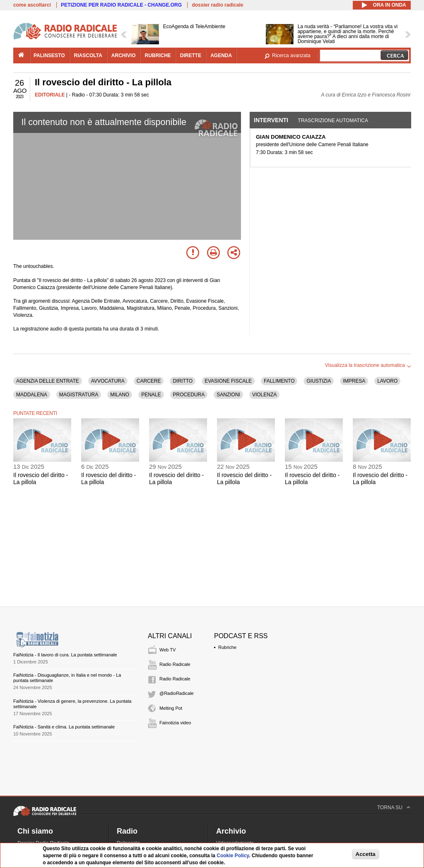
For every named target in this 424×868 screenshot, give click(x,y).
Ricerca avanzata (291, 55)
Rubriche (227, 647)
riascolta (88, 55)
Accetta (366, 854)
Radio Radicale (175, 664)
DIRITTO (183, 381)
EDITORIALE (50, 95)
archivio (124, 55)
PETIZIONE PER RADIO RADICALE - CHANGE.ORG (121, 5)
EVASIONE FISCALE (228, 381)
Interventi (271, 120)
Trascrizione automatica (333, 121)
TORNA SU (390, 808)
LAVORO (387, 381)
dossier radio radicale (217, 5)
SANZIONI (228, 395)
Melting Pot (171, 708)
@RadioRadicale (177, 693)
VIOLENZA (264, 395)
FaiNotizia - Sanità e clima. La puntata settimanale (64, 727)
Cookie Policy (233, 856)
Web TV (167, 650)
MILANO (120, 395)
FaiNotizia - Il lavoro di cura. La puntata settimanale (65, 655)
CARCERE (149, 381)
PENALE (151, 395)
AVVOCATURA (108, 381)
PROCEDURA (189, 395)
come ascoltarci (32, 5)
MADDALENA (32, 395)
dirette (191, 55)
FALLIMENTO (279, 381)
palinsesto (49, 55)
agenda (221, 55)
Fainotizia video (175, 723)
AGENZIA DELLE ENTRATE (48, 381)
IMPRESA (354, 381)
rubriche (158, 55)
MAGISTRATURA (79, 395)
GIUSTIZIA (319, 381)
